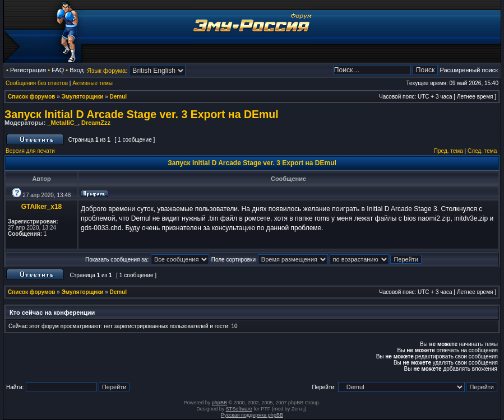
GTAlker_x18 (42, 207)
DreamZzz (96, 123)
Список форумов (32, 97)
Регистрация (28, 70)
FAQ (58, 70)
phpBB (219, 403)
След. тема (482, 151)
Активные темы (93, 83)
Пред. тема (448, 151)
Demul (119, 97)
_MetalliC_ (62, 123)
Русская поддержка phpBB (252, 415)
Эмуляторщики (83, 97)
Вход (77, 70)
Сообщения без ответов (37, 83)
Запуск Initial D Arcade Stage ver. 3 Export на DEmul (142, 114)
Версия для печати (30, 151)
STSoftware (239, 409)
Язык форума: (107, 71)
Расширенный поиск (469, 70)
